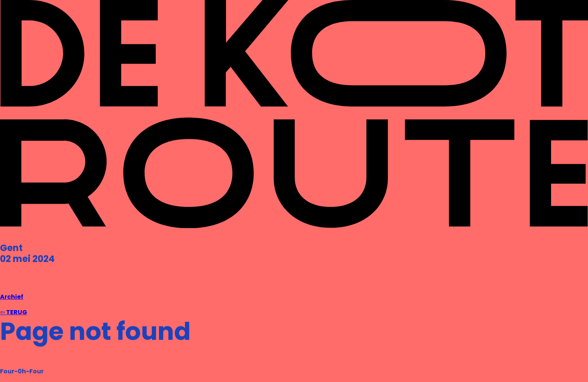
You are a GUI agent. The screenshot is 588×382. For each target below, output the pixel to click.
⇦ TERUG (14, 312)
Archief (12, 297)
